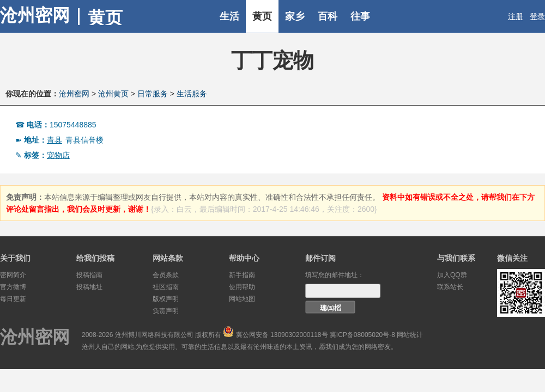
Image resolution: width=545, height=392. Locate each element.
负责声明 (166, 311)
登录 (537, 16)
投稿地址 (89, 287)
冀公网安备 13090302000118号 (282, 335)
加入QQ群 (452, 275)
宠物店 (58, 155)
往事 (360, 16)
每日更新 (13, 299)
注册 (516, 16)
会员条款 (166, 275)
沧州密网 (35, 15)
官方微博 (13, 287)
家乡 (295, 16)
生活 (229, 16)
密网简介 (13, 275)
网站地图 (242, 299)
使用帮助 (242, 287)
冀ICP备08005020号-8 (362, 335)
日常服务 (153, 94)
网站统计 (410, 335)
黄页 (262, 16)
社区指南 (166, 287)
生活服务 (192, 94)
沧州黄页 (113, 94)
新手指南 (242, 275)
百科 (328, 16)
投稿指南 (89, 275)
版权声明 (166, 299)
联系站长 (450, 287)
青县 (55, 140)
